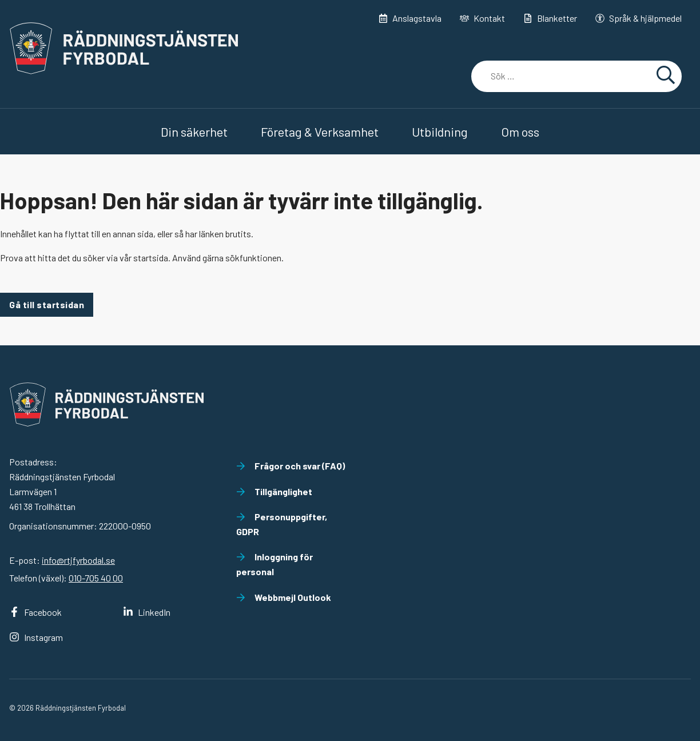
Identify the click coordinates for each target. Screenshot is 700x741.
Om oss (520, 132)
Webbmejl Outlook (284, 597)
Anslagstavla (410, 18)
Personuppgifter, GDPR (282, 524)
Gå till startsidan (47, 304)
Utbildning (440, 132)
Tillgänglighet (274, 491)
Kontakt (482, 18)
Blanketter (550, 18)
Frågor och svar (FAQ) (291, 466)
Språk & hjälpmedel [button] (639, 18)
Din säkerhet (194, 132)
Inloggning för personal (275, 564)
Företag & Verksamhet (320, 132)
